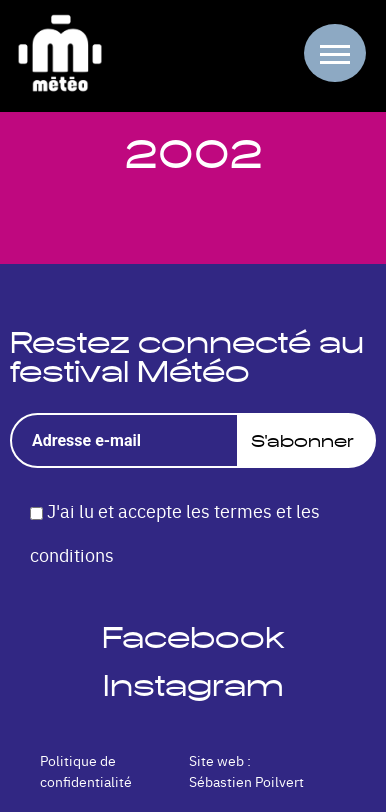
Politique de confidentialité (86, 770)
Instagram (193, 685)
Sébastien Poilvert (246, 781)
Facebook (193, 637)
